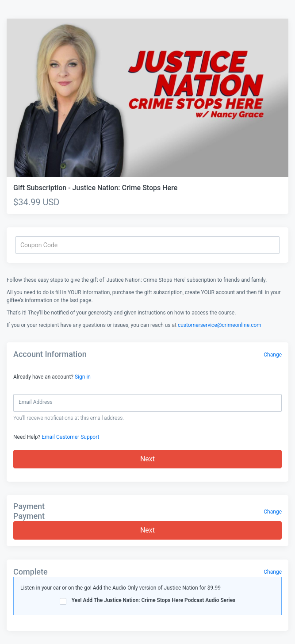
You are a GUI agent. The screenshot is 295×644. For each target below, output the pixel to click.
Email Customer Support (70, 437)
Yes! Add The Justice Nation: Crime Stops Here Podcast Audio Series (148, 601)
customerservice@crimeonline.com (220, 325)
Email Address (36, 402)
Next (147, 459)
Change (273, 355)
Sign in (83, 377)
